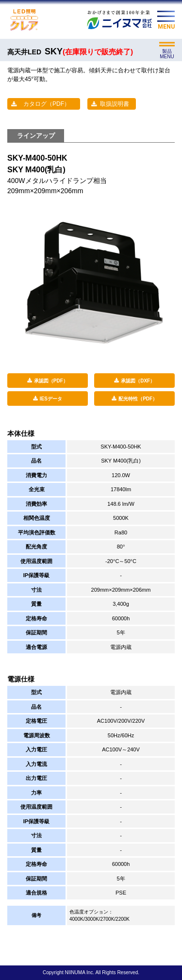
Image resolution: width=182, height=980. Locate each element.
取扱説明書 (115, 104)
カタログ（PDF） (47, 104)
